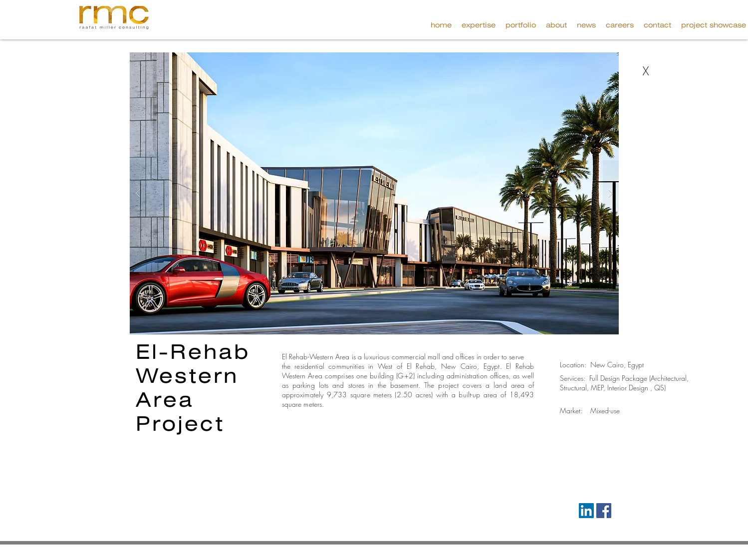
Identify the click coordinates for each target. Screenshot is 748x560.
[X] (646, 71)
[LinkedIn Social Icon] (586, 511)
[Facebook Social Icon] (604, 511)
